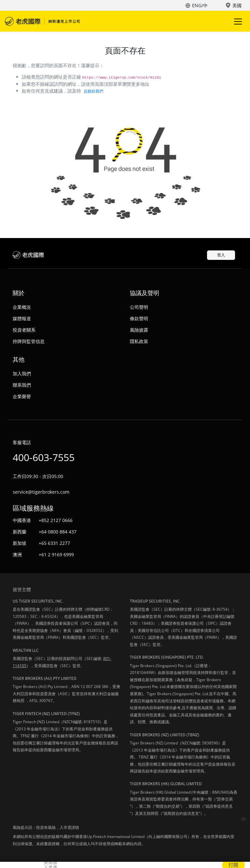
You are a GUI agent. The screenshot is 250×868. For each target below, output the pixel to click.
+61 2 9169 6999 (56, 554)
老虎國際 (42, 21)
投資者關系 (24, 330)
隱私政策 (139, 341)
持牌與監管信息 (29, 341)
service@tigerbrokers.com (41, 492)
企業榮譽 (22, 396)
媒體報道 (22, 318)
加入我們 (22, 374)
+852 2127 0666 (56, 520)
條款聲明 (139, 318)
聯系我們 (22, 385)
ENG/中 (200, 5)
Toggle (237, 21)
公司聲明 (139, 307)
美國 (237, 5)
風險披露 (139, 330)
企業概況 (22, 307)
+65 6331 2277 (54, 543)
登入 (221, 255)
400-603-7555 (44, 457)
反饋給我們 (93, 91)
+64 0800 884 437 (58, 532)
